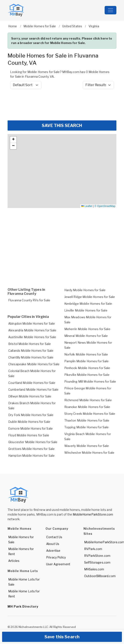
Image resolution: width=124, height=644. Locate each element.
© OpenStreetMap (105, 206)
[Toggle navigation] (111, 10)
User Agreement (58, 564)
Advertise (53, 551)
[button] (13, 140)
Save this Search (62, 637)
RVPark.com (93, 549)
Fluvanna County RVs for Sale (29, 300)
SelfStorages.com (97, 562)
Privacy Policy (56, 557)
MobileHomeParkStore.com (93, 514)
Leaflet (87, 206)
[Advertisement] (62, 105)
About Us (53, 544)
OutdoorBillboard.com (100, 576)
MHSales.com (94, 569)
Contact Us (54, 537)
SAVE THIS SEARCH (62, 125)
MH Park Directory (23, 606)
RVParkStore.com (97, 556)
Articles (14, 561)
